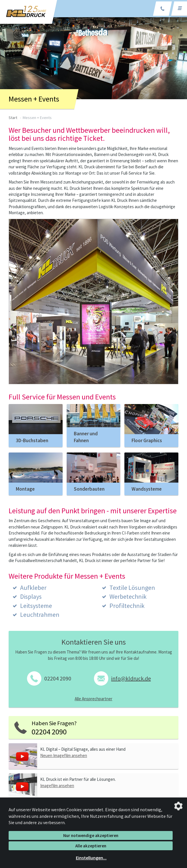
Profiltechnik (127, 606)
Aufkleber (33, 588)
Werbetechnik (128, 596)
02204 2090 (58, 678)
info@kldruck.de (131, 678)
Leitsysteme (36, 606)
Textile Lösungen (132, 588)
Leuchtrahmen (40, 615)
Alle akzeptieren (91, 846)
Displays (31, 596)
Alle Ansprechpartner (93, 699)
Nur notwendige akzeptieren (91, 835)
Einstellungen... (91, 858)
